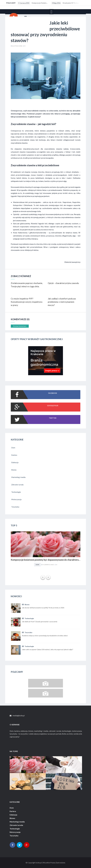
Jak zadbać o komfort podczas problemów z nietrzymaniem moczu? (62, 302)
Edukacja (13, 815)
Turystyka (27, 632)
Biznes (26, 605)
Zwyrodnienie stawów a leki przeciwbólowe (35, 165)
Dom (37, 565)
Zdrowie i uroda (16, 825)
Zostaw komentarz (20, 326)
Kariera (13, 811)
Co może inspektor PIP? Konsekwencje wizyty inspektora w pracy (27, 302)
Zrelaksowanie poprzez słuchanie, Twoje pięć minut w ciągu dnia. (27, 285)
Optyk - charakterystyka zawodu (63, 283)
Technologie (28, 618)
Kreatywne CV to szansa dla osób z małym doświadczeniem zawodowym (67, 3)
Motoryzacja (15, 832)
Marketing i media (17, 822)
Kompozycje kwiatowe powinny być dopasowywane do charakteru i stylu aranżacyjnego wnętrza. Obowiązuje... (33, 3)
